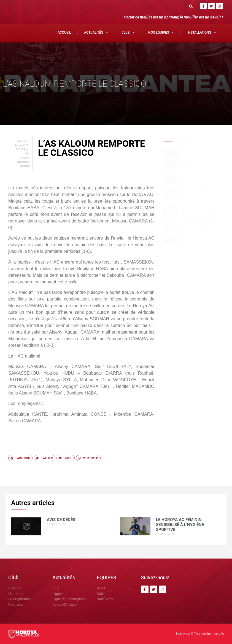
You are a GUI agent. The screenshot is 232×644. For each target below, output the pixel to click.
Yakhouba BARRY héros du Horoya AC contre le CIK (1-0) (200, 229)
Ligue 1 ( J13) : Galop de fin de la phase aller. (198, 241)
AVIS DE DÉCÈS (190, 152)
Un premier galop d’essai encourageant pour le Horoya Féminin (199, 182)
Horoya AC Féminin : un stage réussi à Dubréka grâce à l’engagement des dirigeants (198, 198)
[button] (191, 6)
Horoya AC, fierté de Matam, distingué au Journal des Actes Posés (200, 214)
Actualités (96, 32)
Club (128, 32)
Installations (202, 32)
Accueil (64, 33)
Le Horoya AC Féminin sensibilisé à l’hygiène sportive (197, 167)
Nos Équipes (161, 32)
